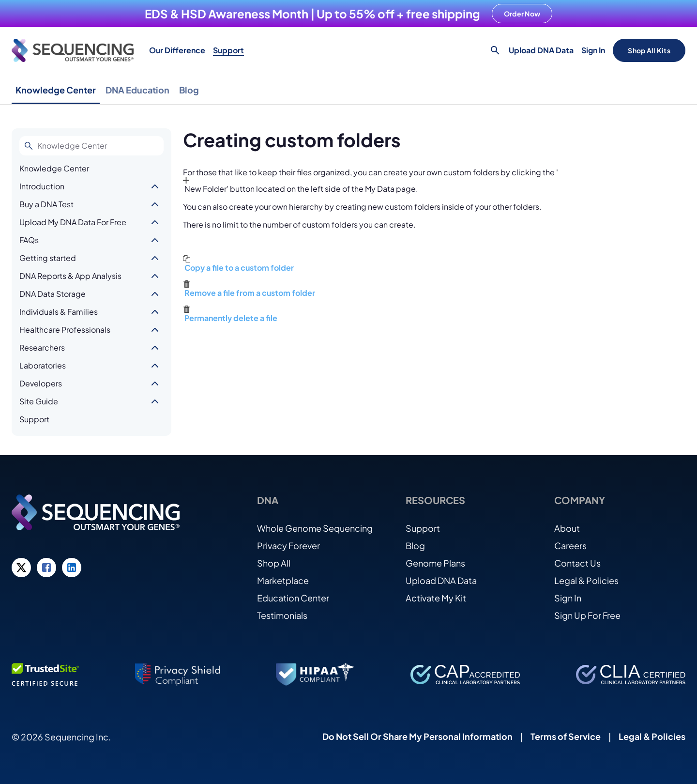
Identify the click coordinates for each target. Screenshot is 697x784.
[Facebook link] (46, 568)
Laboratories (43, 365)
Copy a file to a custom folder (239, 268)
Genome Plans (435, 563)
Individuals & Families (59, 312)
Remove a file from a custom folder (250, 293)
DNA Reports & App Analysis (70, 276)
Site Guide (39, 401)
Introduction (42, 186)
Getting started (48, 258)
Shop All (274, 563)
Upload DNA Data (541, 50)
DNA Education (137, 90)
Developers (41, 383)
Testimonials (282, 615)
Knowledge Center (56, 90)
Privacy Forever (288, 546)
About (567, 528)
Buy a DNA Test (46, 204)
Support (228, 50)
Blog (189, 90)
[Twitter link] (21, 568)
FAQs (29, 240)
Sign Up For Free (587, 615)
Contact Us (577, 563)
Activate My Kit (436, 598)
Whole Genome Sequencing (315, 528)
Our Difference (177, 50)
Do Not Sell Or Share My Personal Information (417, 736)
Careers (570, 546)
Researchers (42, 347)
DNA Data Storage (53, 294)
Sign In (593, 50)
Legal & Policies (586, 580)
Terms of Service (566, 736)
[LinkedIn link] (72, 568)
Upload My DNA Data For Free (73, 222)
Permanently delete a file (231, 318)
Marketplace (283, 580)
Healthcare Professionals (65, 330)
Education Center (293, 598)
